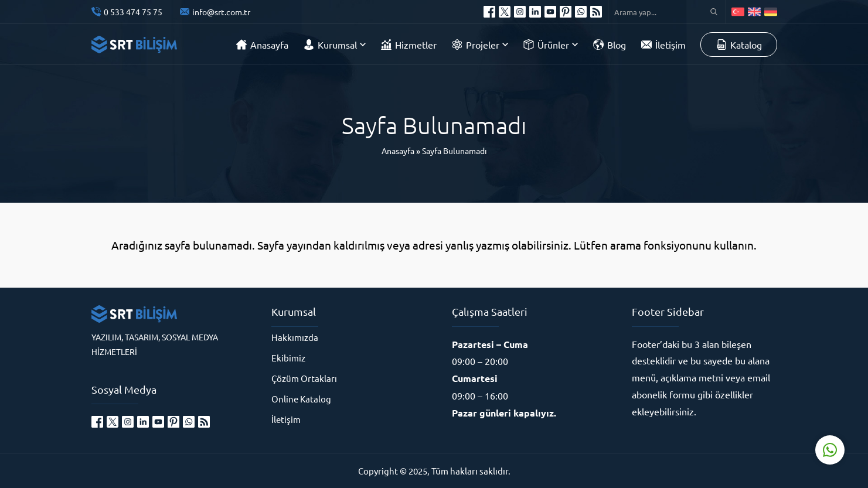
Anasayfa (398, 151)
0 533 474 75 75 (133, 12)
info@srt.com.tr (221, 12)
